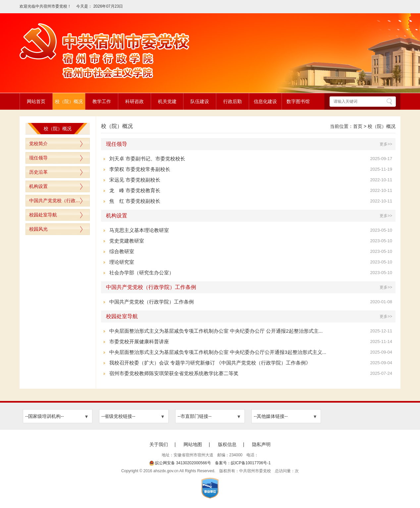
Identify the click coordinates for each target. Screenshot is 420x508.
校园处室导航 (43, 215)
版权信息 (227, 444)
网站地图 (193, 444)
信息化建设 (265, 101)
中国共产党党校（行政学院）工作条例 (59, 200)
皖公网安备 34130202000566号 (180, 463)
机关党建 (167, 101)
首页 (358, 126)
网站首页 (36, 101)
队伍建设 (200, 101)
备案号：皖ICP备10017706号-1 (243, 463)
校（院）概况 (69, 101)
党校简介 (38, 143)
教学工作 (102, 101)
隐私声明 (261, 444)
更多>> (386, 144)
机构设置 (38, 186)
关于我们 (159, 444)
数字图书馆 (298, 101)
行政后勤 (233, 101)
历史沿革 (38, 172)
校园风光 (38, 229)
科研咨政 (134, 101)
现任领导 (38, 158)
